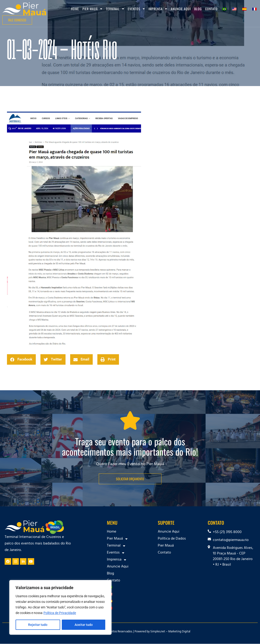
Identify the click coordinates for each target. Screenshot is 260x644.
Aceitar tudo (84, 625)
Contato (211, 9)
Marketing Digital (179, 632)
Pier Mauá (92, 9)
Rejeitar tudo (38, 625)
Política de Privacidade (60, 613)
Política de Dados (172, 539)
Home (75, 9)
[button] (21, 359)
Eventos (136, 9)
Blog (198, 9)
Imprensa (158, 9)
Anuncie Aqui (181, 9)
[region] (60, 607)
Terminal (115, 9)
